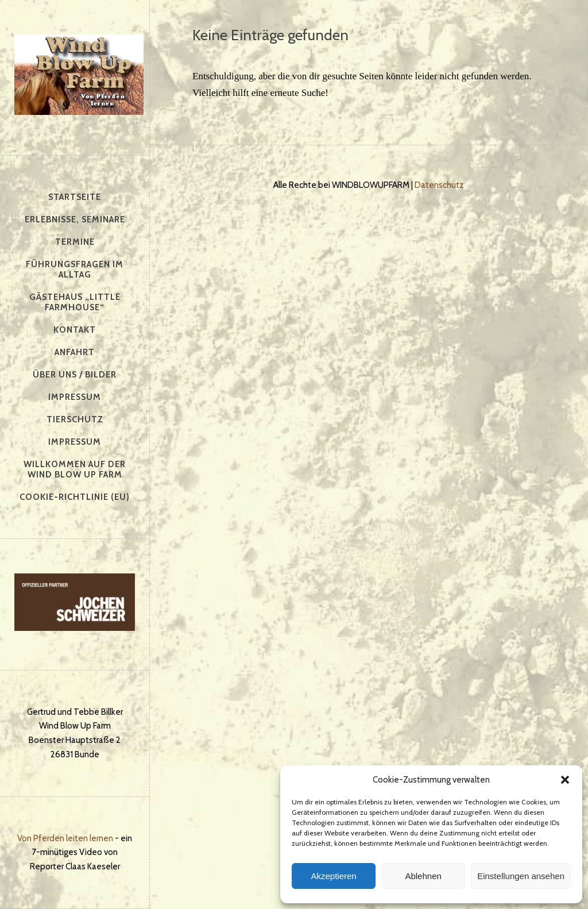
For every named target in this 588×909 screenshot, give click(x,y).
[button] (565, 780)
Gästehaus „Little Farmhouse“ (75, 302)
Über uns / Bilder (75, 375)
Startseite (75, 197)
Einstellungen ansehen (521, 876)
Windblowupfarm (79, 75)
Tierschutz (75, 419)
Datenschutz (439, 185)
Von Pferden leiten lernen (65, 838)
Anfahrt (75, 352)
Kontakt (75, 330)
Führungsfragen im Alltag (75, 269)
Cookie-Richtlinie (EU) (75, 497)
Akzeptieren (333, 876)
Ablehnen (423, 876)
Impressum (75, 397)
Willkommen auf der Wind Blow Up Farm (75, 469)
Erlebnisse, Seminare (75, 219)
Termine (75, 242)
